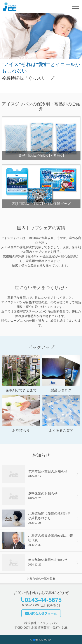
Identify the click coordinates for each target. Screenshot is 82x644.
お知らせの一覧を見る (41, 579)
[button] (34, 640)
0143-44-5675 (43, 600)
